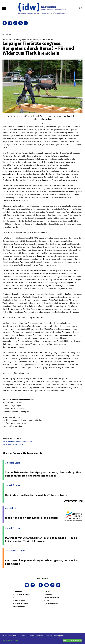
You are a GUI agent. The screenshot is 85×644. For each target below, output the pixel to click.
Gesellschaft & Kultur (21, 594)
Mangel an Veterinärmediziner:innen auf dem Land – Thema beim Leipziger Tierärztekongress (41, 539)
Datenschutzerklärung (52, 597)
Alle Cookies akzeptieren (72, 640)
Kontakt (47, 600)
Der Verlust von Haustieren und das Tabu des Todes (36, 495)
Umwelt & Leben (19, 600)
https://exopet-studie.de (13, 444)
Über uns (47, 591)
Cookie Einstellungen (51, 603)
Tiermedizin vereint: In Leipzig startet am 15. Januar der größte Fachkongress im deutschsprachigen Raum (43, 474)
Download (48, 119)
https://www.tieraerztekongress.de (17, 441)
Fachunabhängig (19, 606)
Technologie (17, 591)
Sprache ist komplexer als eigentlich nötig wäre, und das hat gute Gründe (41, 562)
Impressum (48, 594)
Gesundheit (17, 597)
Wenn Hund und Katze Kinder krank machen (31, 518)
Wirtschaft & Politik (20, 603)
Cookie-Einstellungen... (10, 640)
